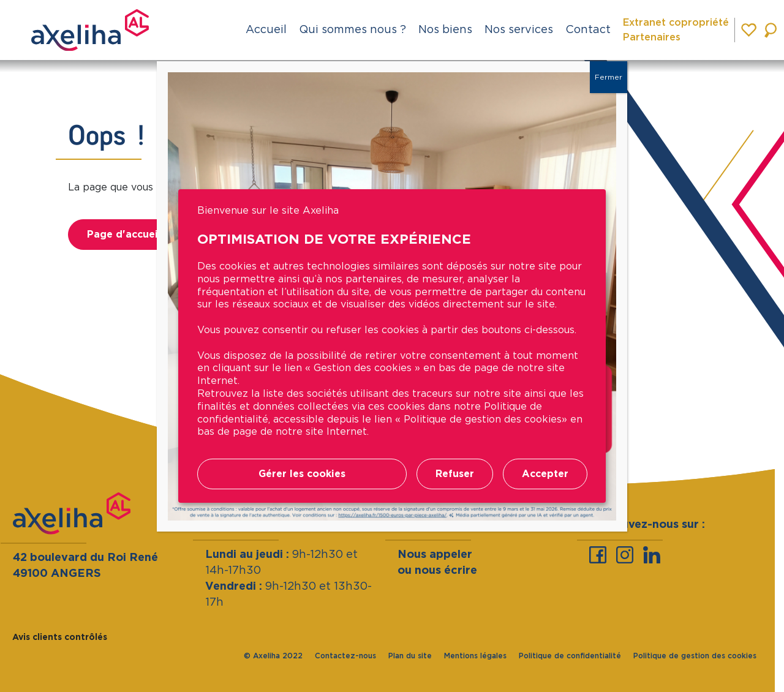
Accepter (545, 474)
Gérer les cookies (302, 474)
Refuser (455, 474)
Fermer (609, 77)
